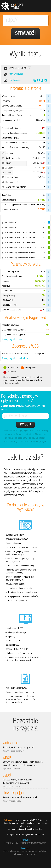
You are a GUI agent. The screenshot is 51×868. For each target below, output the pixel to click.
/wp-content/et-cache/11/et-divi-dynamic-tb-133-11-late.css (26, 233)
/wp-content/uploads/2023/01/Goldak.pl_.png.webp (23, 248)
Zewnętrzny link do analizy (13, 340)
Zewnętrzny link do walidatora (15, 359)
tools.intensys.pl (12, 6)
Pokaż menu (45, 6)
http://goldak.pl (16, 74)
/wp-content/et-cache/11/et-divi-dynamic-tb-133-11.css (25, 238)
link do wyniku (15, 80)
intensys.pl (25, 840)
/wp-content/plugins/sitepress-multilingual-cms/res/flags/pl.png (27, 253)
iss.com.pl (25, 848)
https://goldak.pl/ (11, 223)
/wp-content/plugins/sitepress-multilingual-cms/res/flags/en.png (27, 258)
